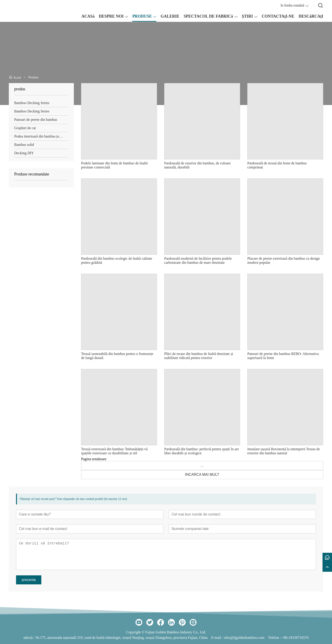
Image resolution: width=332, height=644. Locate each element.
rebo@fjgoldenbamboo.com (244, 638)
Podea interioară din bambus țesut (39, 136)
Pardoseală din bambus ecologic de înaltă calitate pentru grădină (117, 260)
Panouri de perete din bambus (36, 120)
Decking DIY (24, 153)
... (202, 465)
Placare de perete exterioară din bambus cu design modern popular (283, 260)
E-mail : (217, 638)
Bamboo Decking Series (32, 103)
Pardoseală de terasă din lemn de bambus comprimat (277, 165)
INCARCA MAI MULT (202, 475)
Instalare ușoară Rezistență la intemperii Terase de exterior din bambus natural (284, 451)
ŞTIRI (247, 16)
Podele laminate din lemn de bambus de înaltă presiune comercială (114, 165)
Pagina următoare (94, 459)
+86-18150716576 (295, 638)
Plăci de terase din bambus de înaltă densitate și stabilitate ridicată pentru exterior (199, 356)
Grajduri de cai (25, 128)
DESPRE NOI (111, 16)
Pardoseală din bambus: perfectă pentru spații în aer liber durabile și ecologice (202, 451)
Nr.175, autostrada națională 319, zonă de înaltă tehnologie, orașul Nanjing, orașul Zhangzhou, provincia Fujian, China (122, 638)
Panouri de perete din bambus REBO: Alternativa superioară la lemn (283, 356)
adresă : (29, 638)
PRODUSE (142, 16)
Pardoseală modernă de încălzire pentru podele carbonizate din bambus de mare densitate (198, 260)
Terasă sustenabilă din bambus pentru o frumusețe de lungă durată (117, 356)
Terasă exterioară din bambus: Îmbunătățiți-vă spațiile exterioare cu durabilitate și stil (114, 451)
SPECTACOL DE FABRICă (208, 16)
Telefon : (275, 638)
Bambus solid (24, 145)
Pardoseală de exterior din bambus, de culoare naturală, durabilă (198, 165)
